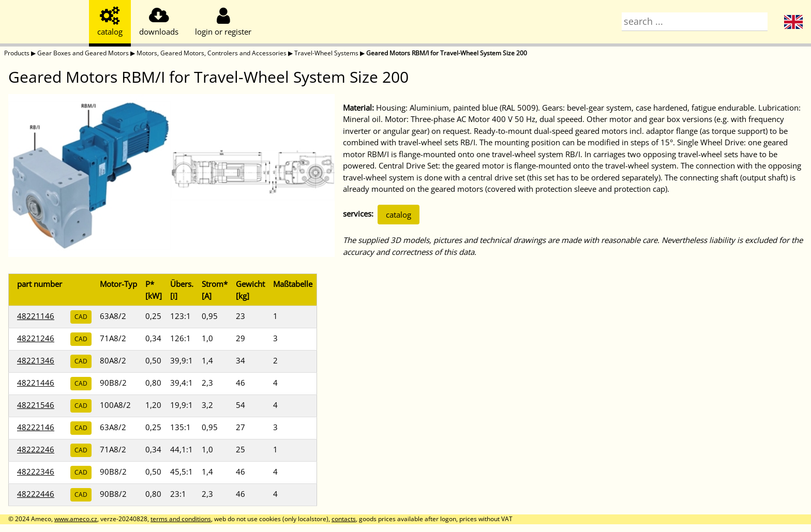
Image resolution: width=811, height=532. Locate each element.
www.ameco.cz (76, 519)
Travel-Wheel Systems (326, 53)
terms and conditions (181, 519)
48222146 (36, 427)
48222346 (36, 472)
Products (17, 53)
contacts (344, 519)
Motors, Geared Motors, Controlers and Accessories (212, 53)
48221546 (36, 405)
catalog (399, 215)
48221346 (36, 360)
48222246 (36, 449)
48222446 (36, 494)
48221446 (36, 383)
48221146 (36, 316)
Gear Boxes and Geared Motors (83, 53)
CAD (81, 317)
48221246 (36, 338)
